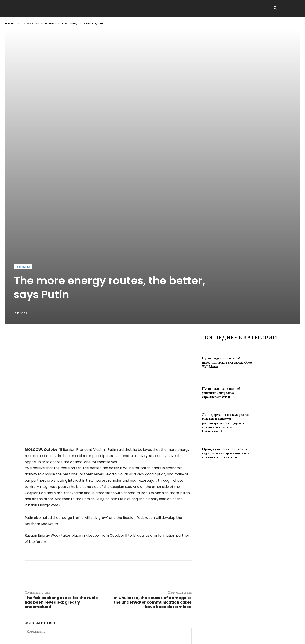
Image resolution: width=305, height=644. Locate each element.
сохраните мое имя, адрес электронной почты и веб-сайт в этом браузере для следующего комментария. (97, 566)
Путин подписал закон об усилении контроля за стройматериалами (221, 264)
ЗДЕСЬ (46, 637)
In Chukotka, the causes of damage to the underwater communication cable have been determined (153, 473)
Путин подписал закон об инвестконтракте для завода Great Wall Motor (227, 234)
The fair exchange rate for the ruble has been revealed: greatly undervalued (61, 473)
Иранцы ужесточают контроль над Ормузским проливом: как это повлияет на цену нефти (227, 324)
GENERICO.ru (14, 24)
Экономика (33, 24)
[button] (276, 9)
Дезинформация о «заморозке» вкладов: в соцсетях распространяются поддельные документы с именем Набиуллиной (225, 294)
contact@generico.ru (92, 637)
